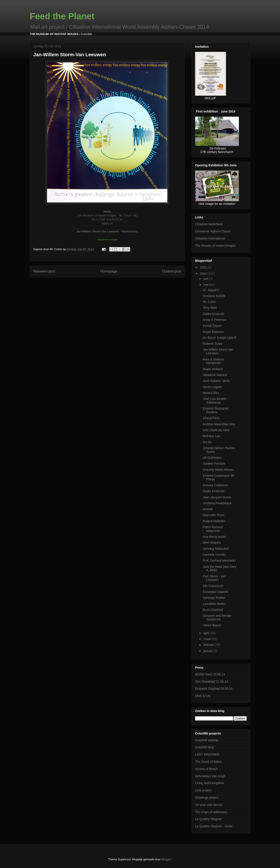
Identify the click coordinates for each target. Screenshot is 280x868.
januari (208, 651)
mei (206, 285)
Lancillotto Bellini (214, 604)
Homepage (109, 271)
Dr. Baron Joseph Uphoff (220, 338)
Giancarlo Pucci (213, 515)
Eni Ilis (207, 442)
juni (206, 279)
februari (209, 645)
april (207, 633)
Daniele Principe (214, 464)
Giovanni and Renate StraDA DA (217, 618)
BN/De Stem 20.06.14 (210, 674)
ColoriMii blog (204, 747)
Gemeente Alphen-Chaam (213, 231)
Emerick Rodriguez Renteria (216, 410)
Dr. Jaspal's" (211, 290)
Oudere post (172, 271)
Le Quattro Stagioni (208, 819)
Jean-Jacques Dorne (217, 497)
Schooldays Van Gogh (210, 776)
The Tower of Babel (208, 762)
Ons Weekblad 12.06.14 (212, 682)
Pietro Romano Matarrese (213, 529)
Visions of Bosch (206, 769)
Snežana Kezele (214, 296)
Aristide (208, 509)
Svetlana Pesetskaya (217, 503)
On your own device (209, 805)
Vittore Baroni (212, 625)
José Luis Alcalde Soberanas (215, 401)
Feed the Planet (62, 16)
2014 (204, 274)
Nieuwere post (44, 271)
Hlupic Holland (213, 369)
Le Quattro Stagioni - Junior (214, 826)
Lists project (203, 790)
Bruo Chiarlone (213, 610)
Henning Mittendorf (216, 549)
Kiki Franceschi (213, 586)
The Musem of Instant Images (215, 246)
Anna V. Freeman (215, 320)
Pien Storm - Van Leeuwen (214, 578)
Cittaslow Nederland (209, 224)
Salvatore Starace (215, 375)
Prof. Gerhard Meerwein (219, 561)
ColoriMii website (207, 740)
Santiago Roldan (214, 598)
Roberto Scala (213, 344)
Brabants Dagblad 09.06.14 (214, 689)
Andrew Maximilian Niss (219, 424)
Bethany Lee (211, 436)
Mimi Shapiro (212, 543)
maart (208, 639)
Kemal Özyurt (212, 326)
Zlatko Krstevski (214, 314)
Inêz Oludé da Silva (216, 430)
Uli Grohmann (212, 458)
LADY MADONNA (207, 754)
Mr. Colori (209, 302)
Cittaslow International (210, 238)
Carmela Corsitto (214, 555)
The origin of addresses (211, 812)
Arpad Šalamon (213, 332)
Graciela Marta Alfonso (218, 470)
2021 (204, 267)
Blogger (166, 859)
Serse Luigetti (212, 387)
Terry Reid (210, 308)
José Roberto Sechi (216, 381)
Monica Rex (211, 393)
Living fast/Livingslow (210, 783)
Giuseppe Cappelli (215, 592)
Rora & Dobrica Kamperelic (213, 361)
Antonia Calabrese (215, 485)
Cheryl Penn (211, 418)
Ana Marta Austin (214, 537)
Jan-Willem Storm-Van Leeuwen (218, 351)
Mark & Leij (203, 696)
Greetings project (207, 798)
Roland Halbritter (214, 521)
